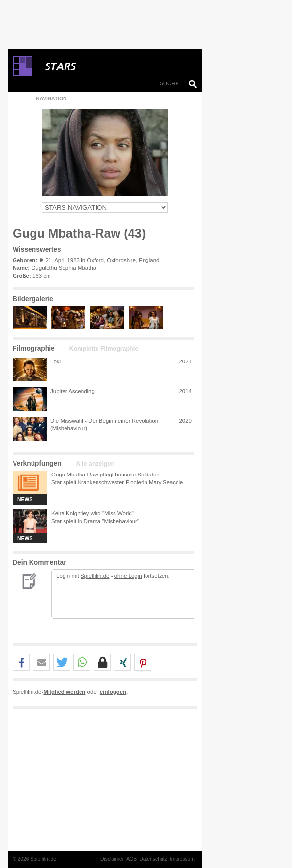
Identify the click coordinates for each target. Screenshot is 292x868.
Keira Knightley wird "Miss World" (93, 513)
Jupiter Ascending (73, 391)
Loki (56, 361)
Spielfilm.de (95, 576)
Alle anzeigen (95, 464)
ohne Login (128, 576)
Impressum (182, 859)
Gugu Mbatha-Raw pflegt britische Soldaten (105, 475)
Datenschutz (153, 859)
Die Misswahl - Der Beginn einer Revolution (104, 421)
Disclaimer (112, 859)
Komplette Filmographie (104, 349)
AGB (131, 859)
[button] (21, 663)
